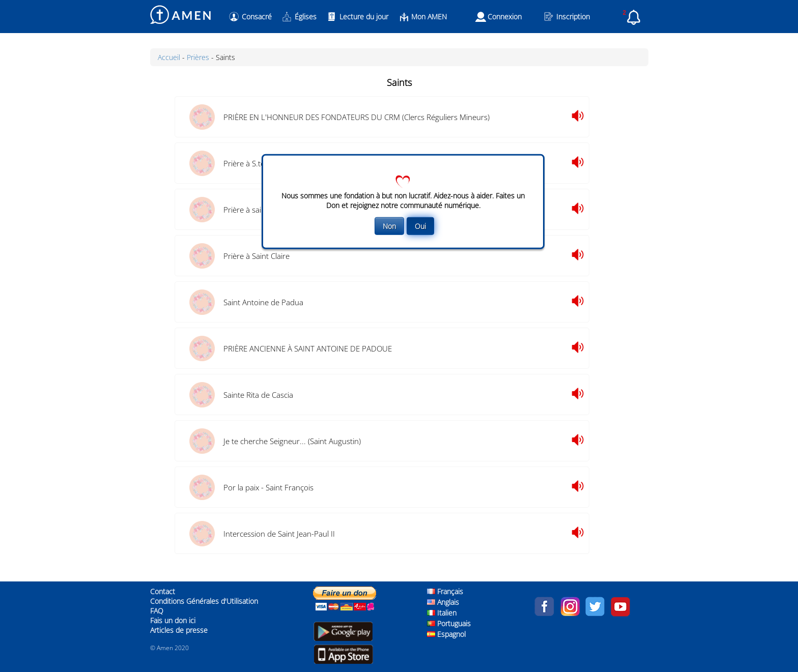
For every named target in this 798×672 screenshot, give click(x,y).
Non (389, 226)
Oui (420, 226)
